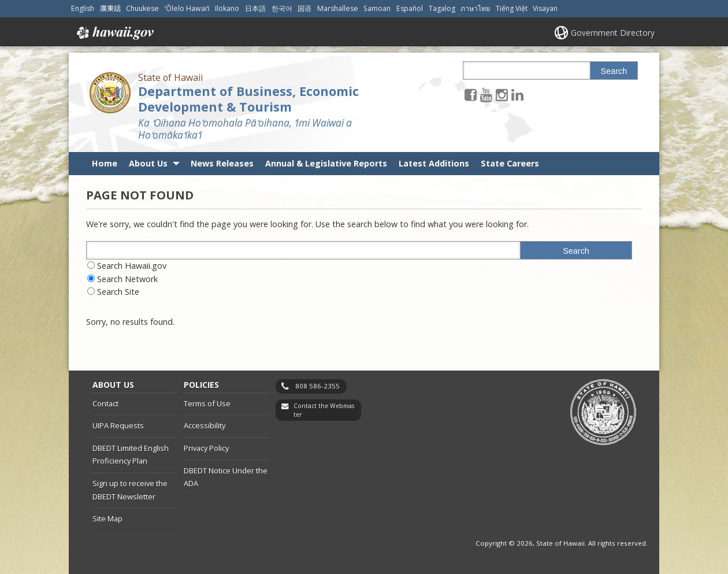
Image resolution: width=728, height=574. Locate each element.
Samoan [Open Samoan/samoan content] (377, 8)
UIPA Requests (118, 425)
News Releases (222, 163)
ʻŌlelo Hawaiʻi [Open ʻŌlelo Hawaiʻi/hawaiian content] (187, 8)
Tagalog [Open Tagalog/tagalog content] (442, 8)
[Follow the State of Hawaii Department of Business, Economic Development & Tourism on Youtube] (486, 95)
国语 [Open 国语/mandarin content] (304, 8)
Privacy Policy (206, 448)
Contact (105, 403)
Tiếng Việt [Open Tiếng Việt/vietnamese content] (512, 8)
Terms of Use (207, 403)
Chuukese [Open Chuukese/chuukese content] (142, 8)
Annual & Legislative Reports (326, 163)
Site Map (107, 519)
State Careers (510, 163)
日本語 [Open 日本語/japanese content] (255, 8)
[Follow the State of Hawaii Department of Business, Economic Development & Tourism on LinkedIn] (517, 95)
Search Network (127, 279)
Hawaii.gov (114, 33)
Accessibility (205, 425)
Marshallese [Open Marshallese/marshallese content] (338, 8)
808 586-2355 (317, 386)
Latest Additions (434, 163)
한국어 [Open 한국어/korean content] (282, 8)
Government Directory (613, 33)
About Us (148, 163)
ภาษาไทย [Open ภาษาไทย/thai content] (475, 8)
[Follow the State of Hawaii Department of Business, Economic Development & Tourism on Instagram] (502, 95)
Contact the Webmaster (324, 410)
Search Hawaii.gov (132, 266)
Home (105, 163)
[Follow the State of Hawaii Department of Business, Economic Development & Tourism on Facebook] (471, 95)
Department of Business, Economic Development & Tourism (248, 99)
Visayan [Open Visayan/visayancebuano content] (545, 8)
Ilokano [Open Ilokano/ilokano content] (227, 8)
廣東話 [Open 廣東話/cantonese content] (110, 8)
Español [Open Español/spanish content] (410, 8)
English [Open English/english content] (83, 8)
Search (614, 71)
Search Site (118, 292)
